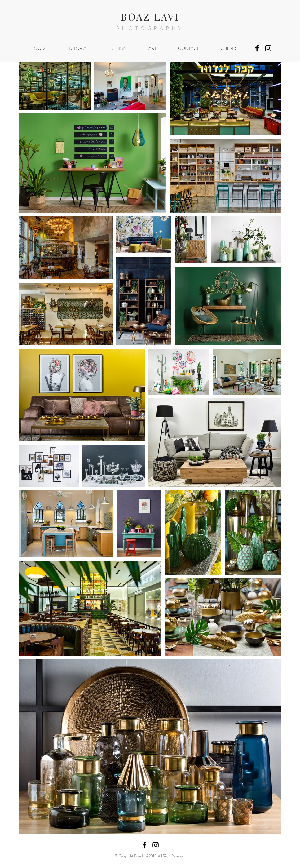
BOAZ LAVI (150, 17)
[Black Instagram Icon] (268, 48)
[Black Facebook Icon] (257, 48)
